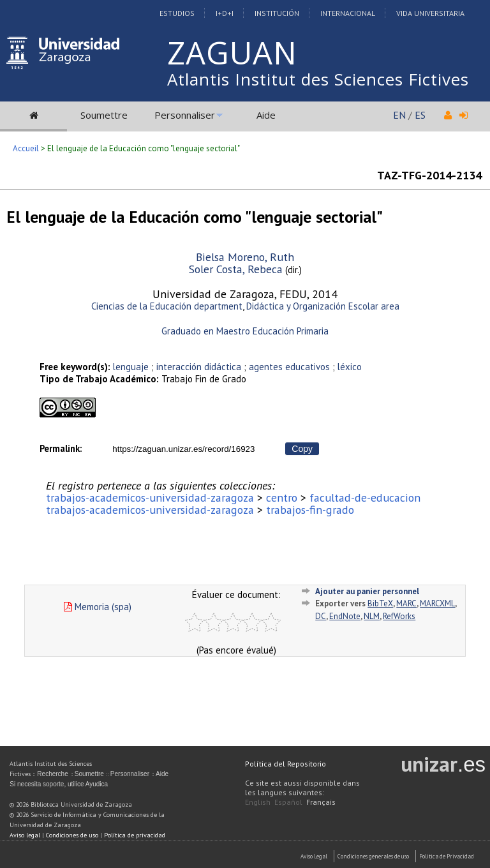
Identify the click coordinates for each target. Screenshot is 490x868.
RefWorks (399, 616)
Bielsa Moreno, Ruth (245, 257)
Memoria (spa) (98, 607)
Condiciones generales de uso (373, 856)
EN (399, 115)
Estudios (177, 13)
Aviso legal (25, 835)
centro (282, 498)
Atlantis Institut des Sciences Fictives (318, 79)
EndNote (345, 616)
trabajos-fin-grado (310, 510)
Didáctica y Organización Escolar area (323, 306)
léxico (350, 367)
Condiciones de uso (72, 835)
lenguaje (131, 367)
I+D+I (225, 13)
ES (420, 115)
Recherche (52, 774)
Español (288, 802)
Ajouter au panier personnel (367, 591)
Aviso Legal (314, 856)
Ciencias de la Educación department (167, 306)
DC (321, 616)
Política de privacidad (135, 835)
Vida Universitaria (430, 13)
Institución (277, 13)
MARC (406, 603)
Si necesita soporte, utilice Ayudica (59, 784)
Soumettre (104, 115)
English (258, 802)
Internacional (348, 13)
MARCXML (437, 603)
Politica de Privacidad (447, 856)
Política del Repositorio (286, 764)
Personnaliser (185, 115)
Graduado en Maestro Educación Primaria (245, 331)
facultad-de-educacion (365, 498)
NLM (372, 616)
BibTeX (380, 603)
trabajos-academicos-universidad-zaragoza (150, 498)
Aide (266, 115)
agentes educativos (289, 367)
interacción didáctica (200, 367)
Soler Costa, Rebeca (236, 269)
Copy (302, 449)
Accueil (26, 148)
